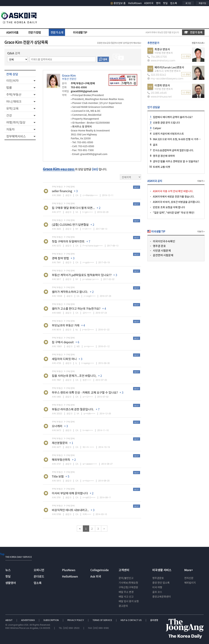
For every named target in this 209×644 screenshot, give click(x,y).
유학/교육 (12, 108)
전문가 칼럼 (34, 32)
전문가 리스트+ (198, 43)
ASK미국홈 (12, 32)
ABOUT (9, 620)
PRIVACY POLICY (76, 620)
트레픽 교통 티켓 (161, 167)
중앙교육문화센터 (162, 596)
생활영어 (11, 583)
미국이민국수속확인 (164, 241)
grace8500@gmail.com (84, 91)
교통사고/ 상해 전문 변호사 (167, 71)
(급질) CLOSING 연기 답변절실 (70, 224)
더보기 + (201, 181)
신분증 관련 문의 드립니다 (166, 123)
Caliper (157, 128)
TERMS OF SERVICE (103, 620)
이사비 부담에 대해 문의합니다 (70, 493)
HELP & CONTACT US (131, 620)
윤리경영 (154, 620)
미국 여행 (157, 587)
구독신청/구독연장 (128, 587)
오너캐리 (57, 426)
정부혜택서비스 (16, 136)
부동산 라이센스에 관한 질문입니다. (73, 409)
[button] (20, 80)
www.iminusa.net (160, 97)
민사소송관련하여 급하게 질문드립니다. (173, 150)
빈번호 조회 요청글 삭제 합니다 (169, 207)
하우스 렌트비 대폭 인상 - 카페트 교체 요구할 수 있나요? (85, 392)
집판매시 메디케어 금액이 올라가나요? (173, 117)
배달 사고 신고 (126, 596)
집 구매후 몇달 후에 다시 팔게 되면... (73, 208)
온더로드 (39, 576)
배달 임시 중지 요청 (129, 601)
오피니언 (39, 570)
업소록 (174, 3)
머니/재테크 (14, 101)
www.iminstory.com (161, 61)
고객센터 (124, 570)
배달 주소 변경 (126, 592)
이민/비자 (12, 80)
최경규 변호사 (162, 49)
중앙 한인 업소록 (161, 583)
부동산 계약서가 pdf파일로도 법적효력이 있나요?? (82, 275)
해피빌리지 (190, 583)
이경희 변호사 (162, 85)
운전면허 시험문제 (163, 255)
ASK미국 (149, 3)
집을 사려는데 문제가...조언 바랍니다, (74, 376)
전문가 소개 (57, 32)
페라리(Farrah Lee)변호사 (169, 67)
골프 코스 (157, 592)
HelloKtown (135, 3)
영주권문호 (158, 578)
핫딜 (165, 3)
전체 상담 (12, 74)
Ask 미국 (96, 576)
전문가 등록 (193, 32)
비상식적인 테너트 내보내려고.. (70, 510)
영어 (158, 3)
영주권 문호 (159, 246)
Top (2, 554)
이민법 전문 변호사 (164, 53)
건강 (9, 115)
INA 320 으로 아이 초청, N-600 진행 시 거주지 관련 (179, 139)
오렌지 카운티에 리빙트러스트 (168, 134)
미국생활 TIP (80, 32)
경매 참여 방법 (60, 258)
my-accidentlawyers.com (165, 79)
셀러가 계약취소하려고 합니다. (70, 292)
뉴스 (8, 570)
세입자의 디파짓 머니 (64, 359)
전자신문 (189, 578)
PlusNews (69, 570)
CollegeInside (100, 570)
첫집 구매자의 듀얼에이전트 (68, 241)
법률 (9, 87)
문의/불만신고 (126, 578)
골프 (155, 145)
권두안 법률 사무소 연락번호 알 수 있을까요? (176, 161)
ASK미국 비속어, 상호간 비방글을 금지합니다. (177, 202)
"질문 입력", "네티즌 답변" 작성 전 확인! (174, 213)
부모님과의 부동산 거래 (66, 325)
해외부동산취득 (61, 460)
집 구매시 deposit (63, 342)
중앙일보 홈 (118, 3)
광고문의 (123, 606)
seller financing (62, 191)
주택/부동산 (14, 94)
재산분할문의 (60, 443)
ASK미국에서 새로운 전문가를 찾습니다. (174, 196)
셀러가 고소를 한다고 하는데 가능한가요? (76, 308)
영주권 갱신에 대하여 (164, 156)
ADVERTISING (28, 620)
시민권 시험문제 (162, 250)
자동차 (10, 129)
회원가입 (202, 3)
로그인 (188, 3)
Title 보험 (58, 476)
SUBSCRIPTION (51, 620)
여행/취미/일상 (16, 122)
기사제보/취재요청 (128, 583)
